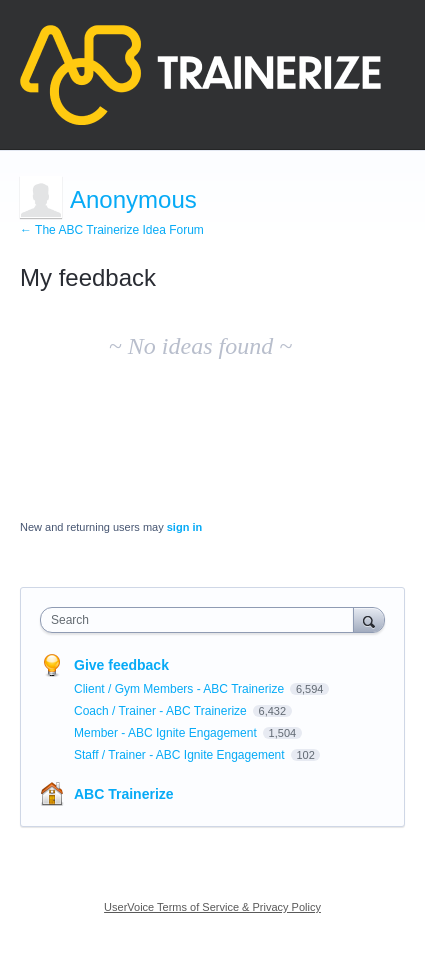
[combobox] (201, 620)
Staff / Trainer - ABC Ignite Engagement (181, 755)
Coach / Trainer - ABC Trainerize (162, 711)
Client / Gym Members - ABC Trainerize (180, 689)
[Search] (369, 619)
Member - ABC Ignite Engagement (167, 733)
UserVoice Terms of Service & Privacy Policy (212, 907)
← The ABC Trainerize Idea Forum (112, 230)
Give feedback (121, 665)
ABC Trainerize (124, 794)
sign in (184, 527)
